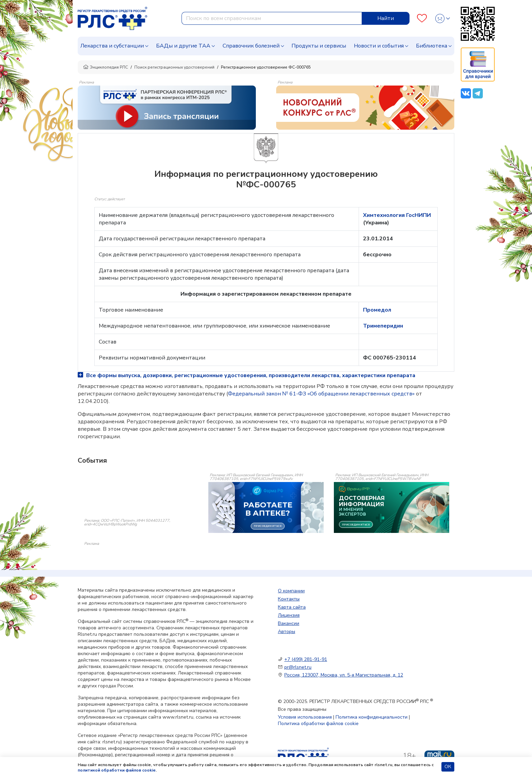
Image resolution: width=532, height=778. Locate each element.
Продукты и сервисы (319, 46)
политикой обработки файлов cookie (117, 770)
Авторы (287, 632)
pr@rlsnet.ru (298, 667)
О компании (291, 591)
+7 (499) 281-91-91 (306, 659)
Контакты (289, 599)
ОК (448, 767)
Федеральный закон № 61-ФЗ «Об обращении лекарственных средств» (321, 394)
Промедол (377, 310)
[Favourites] (422, 18)
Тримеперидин (383, 326)
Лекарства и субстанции (112, 46)
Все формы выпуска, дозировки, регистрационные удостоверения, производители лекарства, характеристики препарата (246, 375)
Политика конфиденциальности (372, 717)
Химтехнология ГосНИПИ (397, 215)
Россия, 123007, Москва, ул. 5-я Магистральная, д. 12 (344, 675)
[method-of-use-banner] (167, 107)
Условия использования (305, 717)
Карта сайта (292, 607)
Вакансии (289, 623)
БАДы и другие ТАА (183, 46)
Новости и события (379, 46)
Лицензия (289, 615)
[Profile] (443, 18)
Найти (386, 18)
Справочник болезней (251, 46)
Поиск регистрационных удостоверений (174, 67)
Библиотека (432, 46)
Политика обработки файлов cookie (318, 724)
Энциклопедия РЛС (106, 67)
